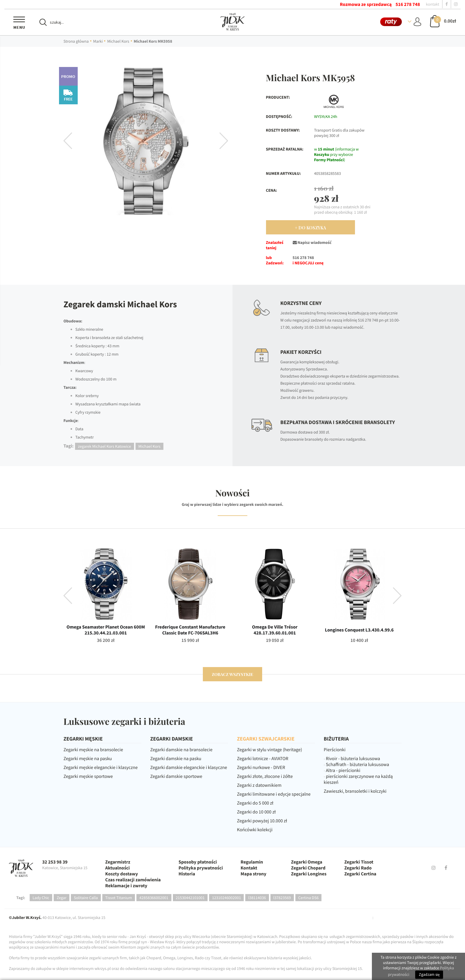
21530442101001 (190, 898)
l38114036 (257, 898)
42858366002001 (154, 898)
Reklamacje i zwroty (126, 886)
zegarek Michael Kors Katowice (105, 446)
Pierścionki (335, 750)
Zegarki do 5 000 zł (255, 803)
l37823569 (282, 898)
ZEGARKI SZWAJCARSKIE (266, 739)
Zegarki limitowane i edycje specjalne (274, 794)
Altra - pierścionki (343, 770)
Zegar (62, 898)
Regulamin (252, 862)
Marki (98, 41)
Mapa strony (253, 874)
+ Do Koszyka (310, 228)
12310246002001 (226, 898)
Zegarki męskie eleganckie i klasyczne (101, 768)
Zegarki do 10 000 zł (256, 812)
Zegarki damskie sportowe (176, 776)
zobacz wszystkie (232, 674)
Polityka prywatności (201, 868)
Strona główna (76, 41)
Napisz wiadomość (312, 242)
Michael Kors (118, 41)
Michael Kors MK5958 (153, 41)
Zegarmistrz (118, 862)
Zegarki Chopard (308, 868)
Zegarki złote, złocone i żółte (265, 776)
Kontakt (249, 868)
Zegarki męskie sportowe (88, 776)
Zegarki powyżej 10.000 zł (262, 821)
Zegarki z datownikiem (259, 785)
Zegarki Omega (306, 862)
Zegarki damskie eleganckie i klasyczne (189, 768)
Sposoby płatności (198, 862)
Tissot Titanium (119, 898)
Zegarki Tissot (359, 862)
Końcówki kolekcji (255, 830)
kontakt (433, 4)
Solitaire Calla (86, 898)
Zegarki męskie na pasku (88, 759)
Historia (187, 874)
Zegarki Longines (309, 874)
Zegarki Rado (358, 868)
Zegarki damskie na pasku (176, 759)
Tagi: (21, 898)
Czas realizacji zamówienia (133, 880)
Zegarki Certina (360, 874)
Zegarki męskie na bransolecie (93, 750)
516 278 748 (408, 4)
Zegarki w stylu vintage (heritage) (270, 750)
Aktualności (118, 868)
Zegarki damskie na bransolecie (181, 750)
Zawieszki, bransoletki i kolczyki (355, 791)
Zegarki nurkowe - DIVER (261, 768)
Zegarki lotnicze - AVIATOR (263, 759)
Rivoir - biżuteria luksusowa (353, 759)
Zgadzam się (429, 975)
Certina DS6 (309, 898)
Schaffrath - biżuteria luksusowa (357, 765)
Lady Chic (41, 898)
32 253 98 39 (55, 862)
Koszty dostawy (122, 874)
